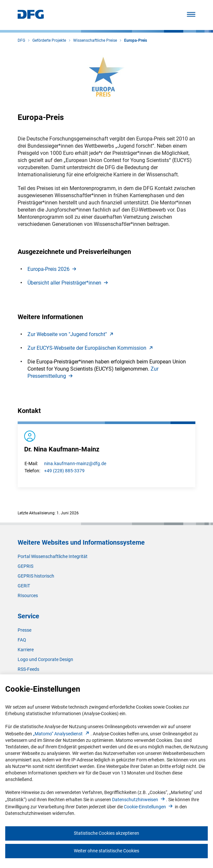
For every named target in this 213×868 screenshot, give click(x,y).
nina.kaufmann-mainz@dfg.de (75, 463)
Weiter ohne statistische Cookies (106, 851)
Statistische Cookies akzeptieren (106, 833)
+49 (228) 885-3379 (64, 471)
